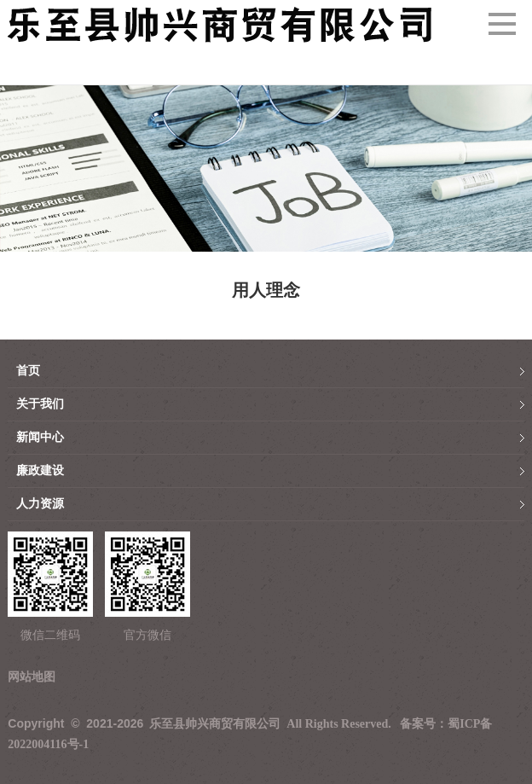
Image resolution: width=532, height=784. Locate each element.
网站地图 (32, 677)
